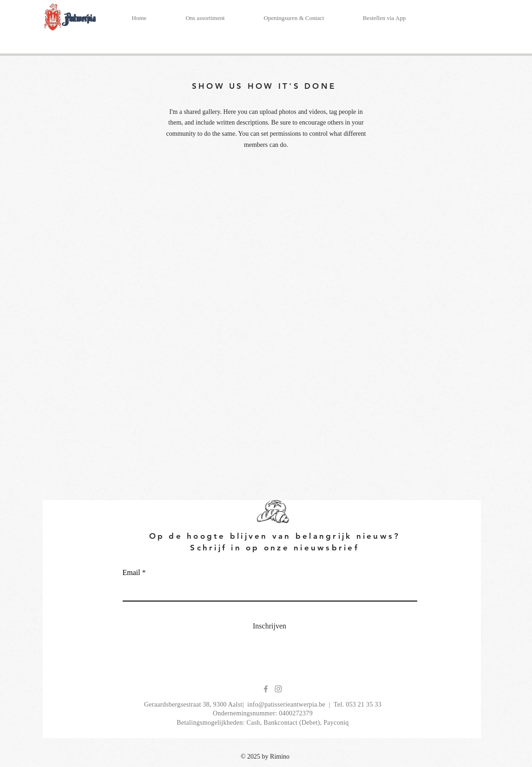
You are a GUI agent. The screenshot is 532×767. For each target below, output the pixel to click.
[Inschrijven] (270, 627)
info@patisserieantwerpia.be (286, 704)
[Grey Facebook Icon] (266, 689)
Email (131, 573)
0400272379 (296, 713)
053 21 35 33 (364, 704)
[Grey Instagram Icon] (278, 689)
